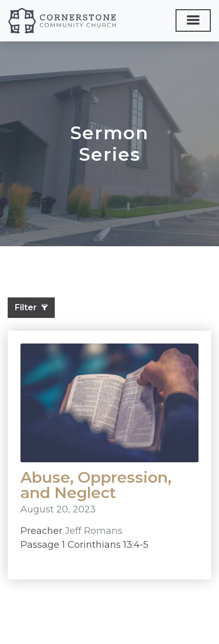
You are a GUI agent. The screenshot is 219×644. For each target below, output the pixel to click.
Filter (31, 307)
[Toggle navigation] (193, 20)
